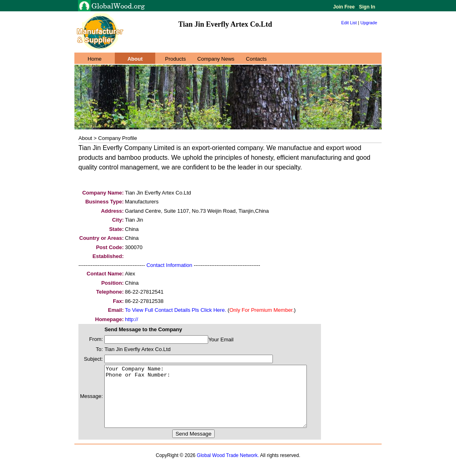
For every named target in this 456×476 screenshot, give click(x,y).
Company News (216, 59)
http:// (132, 319)
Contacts (256, 59)
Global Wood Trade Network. (228, 468)
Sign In (366, 7)
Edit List (349, 23)
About (135, 59)
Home (95, 59)
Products (175, 59)
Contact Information (169, 265)
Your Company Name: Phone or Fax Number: (218, 402)
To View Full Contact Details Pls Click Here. (175, 310)
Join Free (345, 7)
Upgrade (369, 23)
